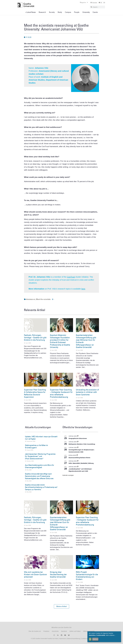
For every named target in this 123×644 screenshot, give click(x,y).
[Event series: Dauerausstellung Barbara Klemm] (77, 455)
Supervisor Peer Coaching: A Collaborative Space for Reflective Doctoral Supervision (35, 393)
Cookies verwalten (87, 639)
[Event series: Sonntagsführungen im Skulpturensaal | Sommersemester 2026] (78, 448)
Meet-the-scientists (43, 299)
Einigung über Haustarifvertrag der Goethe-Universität (58, 574)
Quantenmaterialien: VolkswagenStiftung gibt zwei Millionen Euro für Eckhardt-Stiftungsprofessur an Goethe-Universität (86, 341)
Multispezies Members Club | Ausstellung (82, 444)
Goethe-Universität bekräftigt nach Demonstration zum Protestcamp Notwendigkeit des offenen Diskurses (39, 476)
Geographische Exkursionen (78, 438)
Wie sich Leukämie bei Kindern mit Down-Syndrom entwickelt (35, 574)
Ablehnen (95, 639)
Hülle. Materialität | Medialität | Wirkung (81, 463)
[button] (61, 606)
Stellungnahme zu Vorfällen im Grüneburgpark (36, 446)
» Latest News (31, 12)
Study (60, 12)
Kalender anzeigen (68, 475)
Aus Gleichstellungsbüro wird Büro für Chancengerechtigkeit (40, 466)
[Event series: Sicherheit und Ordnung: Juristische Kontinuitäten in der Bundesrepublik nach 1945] (78, 467)
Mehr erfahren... (111, 635)
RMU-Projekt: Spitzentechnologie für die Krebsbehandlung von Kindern (87, 576)
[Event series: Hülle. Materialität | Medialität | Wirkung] (78, 461)
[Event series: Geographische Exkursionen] (78, 436)
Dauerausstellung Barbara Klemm (79, 458)
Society (52, 12)
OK (90, 639)
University (86, 12)
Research (42, 12)
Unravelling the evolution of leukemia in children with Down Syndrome (87, 392)
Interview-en (31, 299)
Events (95, 12)
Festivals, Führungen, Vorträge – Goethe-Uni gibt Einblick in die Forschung (35, 338)
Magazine (84, 2)
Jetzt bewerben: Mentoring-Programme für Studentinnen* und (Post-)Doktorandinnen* (40, 456)
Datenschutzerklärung (74, 639)
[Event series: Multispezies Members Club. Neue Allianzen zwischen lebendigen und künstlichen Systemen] (78, 442)
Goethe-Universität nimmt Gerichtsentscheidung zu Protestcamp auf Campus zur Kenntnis (41, 487)
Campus (68, 12)
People (77, 12)
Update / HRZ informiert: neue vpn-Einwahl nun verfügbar (41, 438)
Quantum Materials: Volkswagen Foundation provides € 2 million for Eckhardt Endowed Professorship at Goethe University (60, 341)
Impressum (62, 639)
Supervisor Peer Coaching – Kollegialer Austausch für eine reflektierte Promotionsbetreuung (61, 393)
